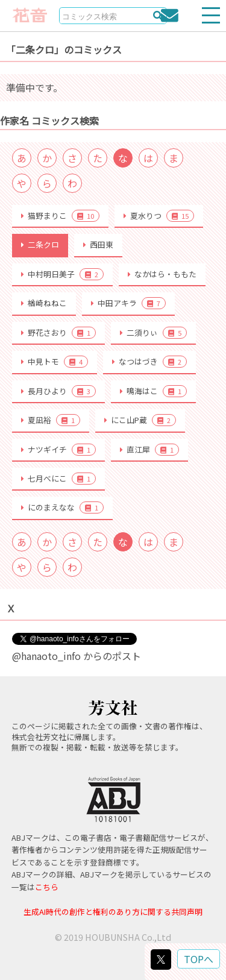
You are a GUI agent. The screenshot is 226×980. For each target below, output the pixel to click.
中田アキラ (128, 303)
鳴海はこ (153, 391)
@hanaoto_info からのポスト (77, 656)
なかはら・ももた (162, 274)
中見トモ (55, 362)
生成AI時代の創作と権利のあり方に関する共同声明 (113, 912)
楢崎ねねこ (44, 303)
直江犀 (149, 450)
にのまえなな (62, 507)
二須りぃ (153, 333)
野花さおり (58, 333)
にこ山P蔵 (140, 420)
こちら (47, 887)
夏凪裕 (51, 420)
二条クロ (40, 244)
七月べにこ (58, 479)
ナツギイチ (58, 450)
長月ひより (58, 391)
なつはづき (149, 362)
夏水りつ (159, 216)
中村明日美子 (62, 274)
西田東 (98, 244)
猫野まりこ (60, 216)
